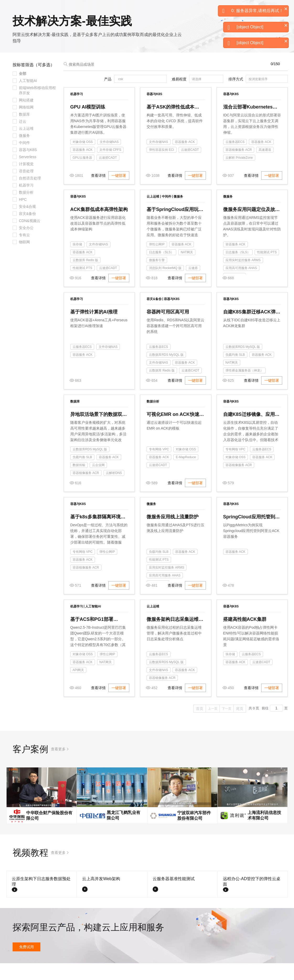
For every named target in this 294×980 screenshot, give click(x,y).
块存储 (77, 261)
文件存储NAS (109, 159)
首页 (200, 725)
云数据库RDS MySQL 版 (166, 372)
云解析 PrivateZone (239, 174)
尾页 (240, 725)
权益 (101, 8)
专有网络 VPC (159, 466)
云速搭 (193, 285)
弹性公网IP (157, 261)
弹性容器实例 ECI (161, 167)
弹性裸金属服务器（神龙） (244, 387)
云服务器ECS (235, 159)
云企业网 (98, 482)
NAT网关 (187, 269)
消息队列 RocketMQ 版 (165, 285)
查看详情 (98, 192)
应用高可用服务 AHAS (241, 285)
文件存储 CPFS (110, 167)
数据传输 (79, 482)
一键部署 (119, 192)
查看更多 (58, 766)
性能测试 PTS (82, 285)
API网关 (78, 687)
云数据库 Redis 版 (85, 277)
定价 (113, 8)
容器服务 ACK (83, 167)
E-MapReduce (186, 474)
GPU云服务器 (82, 174)
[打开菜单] (8, 8)
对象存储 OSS (83, 159)
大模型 (54, 8)
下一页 (227, 725)
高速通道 (265, 167)
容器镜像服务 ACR (239, 167)
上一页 (213, 725)
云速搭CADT (108, 174)
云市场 (128, 8)
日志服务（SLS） (161, 269)
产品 (68, 8)
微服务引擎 (157, 277)
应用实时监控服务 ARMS (243, 277)
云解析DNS (114, 490)
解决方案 (84, 8)
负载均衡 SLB (235, 372)
